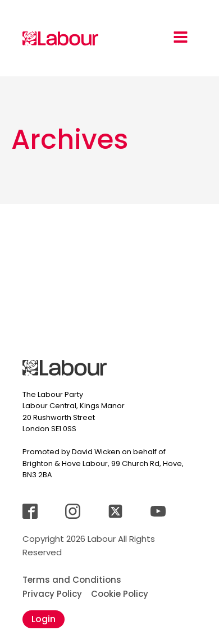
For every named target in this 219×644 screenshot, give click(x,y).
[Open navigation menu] (181, 38)
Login (44, 619)
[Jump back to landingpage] (60, 38)
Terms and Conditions (72, 580)
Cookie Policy (120, 594)
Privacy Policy (52, 594)
